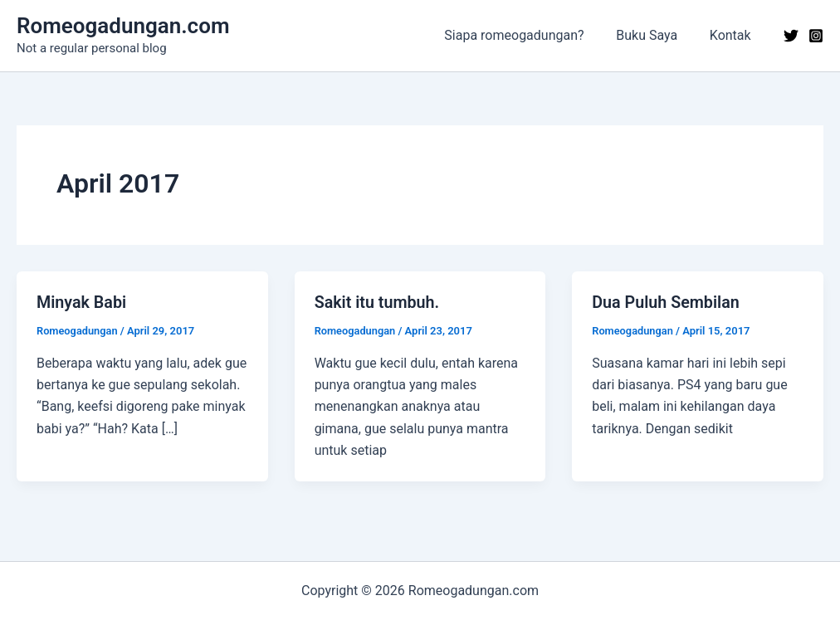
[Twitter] (791, 36)
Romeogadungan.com (123, 26)
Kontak (733, 35)
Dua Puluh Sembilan (667, 302)
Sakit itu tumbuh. (378, 302)
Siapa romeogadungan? (528, 35)
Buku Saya (655, 35)
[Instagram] (816, 36)
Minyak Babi (82, 302)
